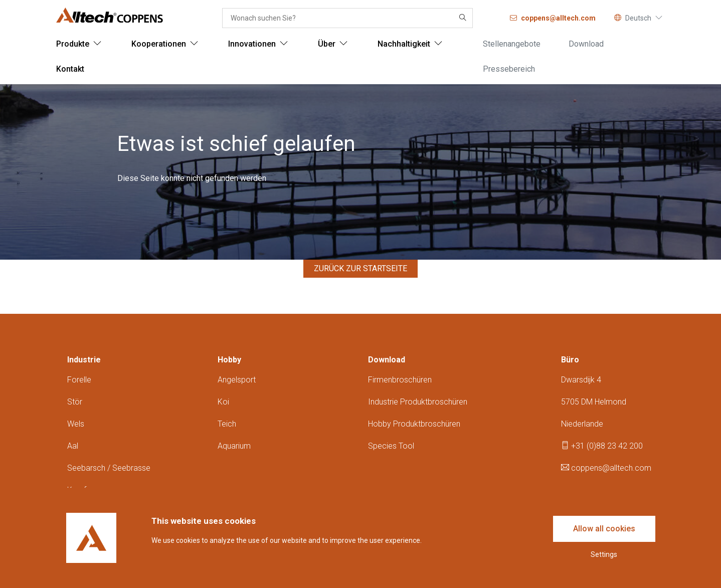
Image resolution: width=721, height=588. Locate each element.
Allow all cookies (604, 529)
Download (387, 360)
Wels (76, 424)
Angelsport (237, 380)
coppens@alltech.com (606, 468)
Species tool (391, 446)
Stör (75, 402)
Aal (73, 446)
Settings (604, 554)
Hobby (229, 360)
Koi (223, 402)
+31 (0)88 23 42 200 (602, 446)
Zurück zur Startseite (360, 268)
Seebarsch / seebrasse (109, 468)
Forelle (79, 380)
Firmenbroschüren (400, 380)
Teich (227, 424)
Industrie (84, 360)
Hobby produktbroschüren (414, 424)
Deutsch (638, 18)
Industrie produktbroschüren (418, 402)
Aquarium (234, 446)
